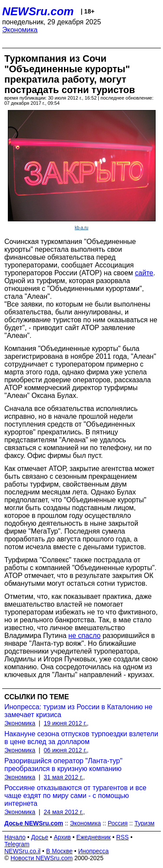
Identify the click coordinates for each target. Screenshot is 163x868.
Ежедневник (94, 837)
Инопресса (94, 851)
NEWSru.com (38, 11)
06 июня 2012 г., (66, 750)
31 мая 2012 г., (65, 777)
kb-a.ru (81, 228)
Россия (118, 823)
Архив (62, 837)
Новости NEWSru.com (42, 858)
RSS (122, 837)
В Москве (59, 851)
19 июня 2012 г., (66, 723)
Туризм (144, 823)
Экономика (20, 30)
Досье (40, 837)
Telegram (17, 844)
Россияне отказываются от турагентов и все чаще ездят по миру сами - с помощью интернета (75, 796)
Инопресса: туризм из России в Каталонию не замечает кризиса (78, 711)
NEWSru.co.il (22, 851)
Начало (15, 837)
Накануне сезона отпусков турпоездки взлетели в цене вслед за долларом (81, 738)
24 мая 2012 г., (65, 812)
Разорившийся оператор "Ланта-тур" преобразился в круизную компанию (63, 765)
